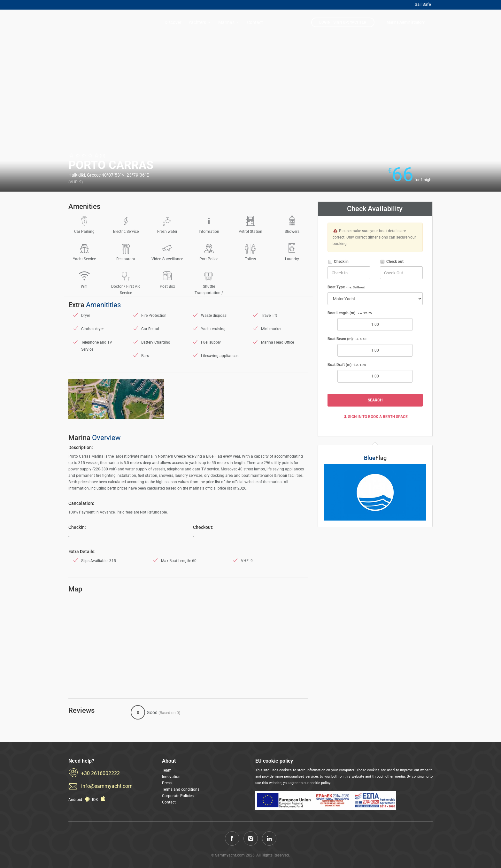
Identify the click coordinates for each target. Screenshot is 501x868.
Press (167, 783)
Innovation (171, 777)
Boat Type (346, 287)
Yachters (200, 22)
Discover (173, 22)
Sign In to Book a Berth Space (375, 417)
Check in (338, 262)
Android (80, 800)
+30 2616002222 (100, 773)
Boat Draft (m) (347, 365)
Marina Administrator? (406, 22)
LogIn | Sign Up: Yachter (343, 22)
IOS (99, 800)
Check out (392, 262)
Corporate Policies (178, 796)
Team (167, 770)
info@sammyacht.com (107, 786)
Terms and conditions (181, 789)
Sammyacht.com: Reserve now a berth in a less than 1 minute (94, 23)
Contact (255, 22)
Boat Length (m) (350, 313)
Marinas (230, 22)
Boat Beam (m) (347, 339)
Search (375, 400)
